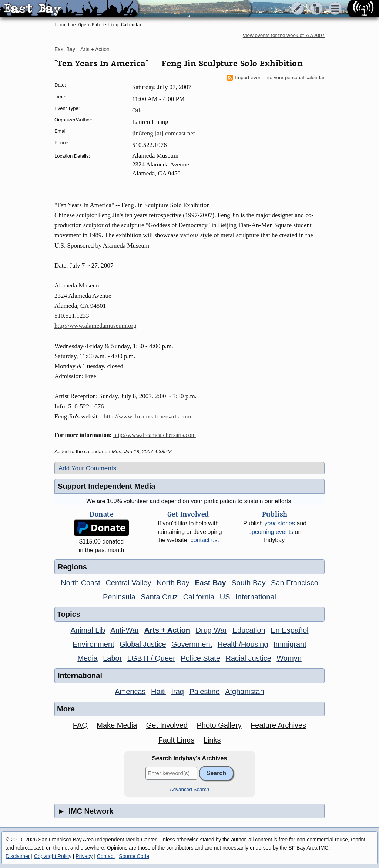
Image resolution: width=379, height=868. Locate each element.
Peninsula (119, 597)
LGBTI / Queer (151, 658)
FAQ (80, 725)
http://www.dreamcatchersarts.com (147, 416)
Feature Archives (278, 725)
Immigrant (290, 644)
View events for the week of (284, 35)
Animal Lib (88, 630)
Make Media (117, 725)
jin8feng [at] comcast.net (163, 133)
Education (249, 630)
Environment (93, 644)
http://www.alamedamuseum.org (95, 326)
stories (280, 523)
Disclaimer (18, 856)
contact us (204, 540)
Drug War (212, 630)
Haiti (158, 692)
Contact (106, 856)
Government (192, 644)
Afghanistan (245, 692)
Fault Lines (177, 740)
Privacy (84, 856)
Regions (72, 567)
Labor (112, 658)
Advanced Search (190, 789)
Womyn (289, 658)
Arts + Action (95, 49)
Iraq (177, 692)
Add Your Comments (87, 468)
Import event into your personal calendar (276, 78)
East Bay (65, 49)
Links (212, 740)
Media (87, 658)
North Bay (173, 583)
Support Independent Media (106, 486)
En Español (289, 630)
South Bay (248, 583)
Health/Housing (243, 644)
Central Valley (128, 583)
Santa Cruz (159, 597)
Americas (130, 692)
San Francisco (295, 583)
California (199, 597)
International (256, 597)
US (225, 597)
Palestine (204, 692)
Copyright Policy (53, 856)
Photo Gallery (219, 725)
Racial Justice (248, 658)
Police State (200, 658)
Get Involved (167, 725)
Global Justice (143, 644)
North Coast (81, 583)
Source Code (134, 856)
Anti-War (125, 630)
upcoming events (271, 532)
